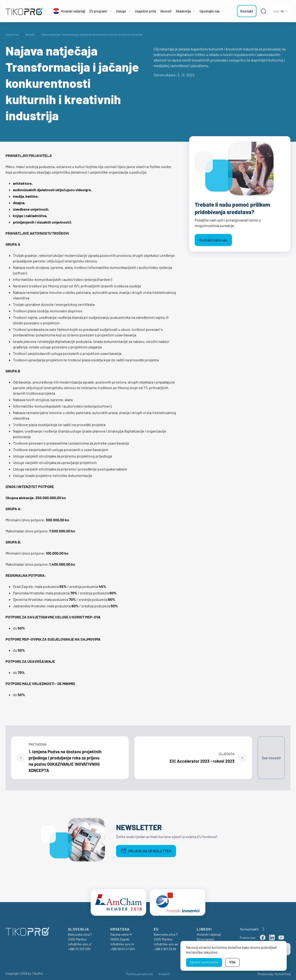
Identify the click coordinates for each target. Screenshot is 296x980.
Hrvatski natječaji (209, 932)
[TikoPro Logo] (24, 11)
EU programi (206, 937)
